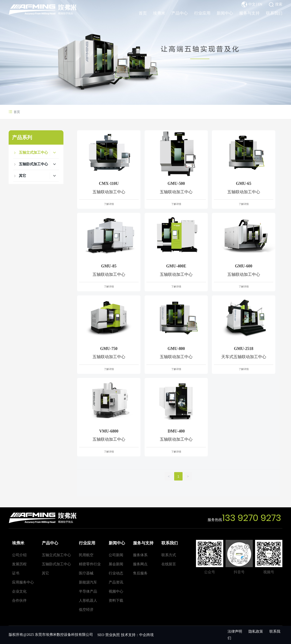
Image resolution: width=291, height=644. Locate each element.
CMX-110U (109, 184)
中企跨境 (146, 635)
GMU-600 (243, 266)
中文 (252, 4)
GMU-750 (109, 349)
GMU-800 (176, 349)
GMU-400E (176, 266)
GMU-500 (176, 184)
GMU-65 (244, 184)
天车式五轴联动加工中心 (244, 357)
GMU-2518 (244, 349)
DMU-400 (176, 431)
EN (260, 4)
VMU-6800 (109, 431)
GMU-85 (109, 266)
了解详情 (109, 204)
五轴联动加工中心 (109, 192)
